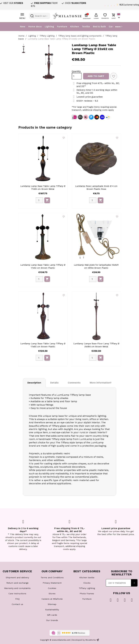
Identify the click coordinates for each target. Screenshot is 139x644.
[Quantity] (77, 76)
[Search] (40, 16)
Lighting (49, 26)
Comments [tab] (74, 383)
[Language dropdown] (119, 16)
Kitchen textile (87, 577)
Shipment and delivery (17, 577)
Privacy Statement (52, 583)
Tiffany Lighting (87, 588)
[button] (96, 16)
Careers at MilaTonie (52, 599)
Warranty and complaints (17, 588)
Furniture (62, 26)
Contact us (17, 604)
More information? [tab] (101, 383)
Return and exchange (17, 583)
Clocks (87, 583)
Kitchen (75, 26)
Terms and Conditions (52, 577)
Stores (52, 594)
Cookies (52, 588)
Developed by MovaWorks (84, 640)
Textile (86, 26)
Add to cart (96, 76)
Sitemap (52, 604)
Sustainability (52, 610)
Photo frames (87, 594)
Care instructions (17, 594)
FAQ (17, 599)
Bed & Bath (99, 26)
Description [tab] (34, 383)
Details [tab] (54, 383)
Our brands (52, 620)
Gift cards (52, 615)
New (23, 26)
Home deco (35, 26)
